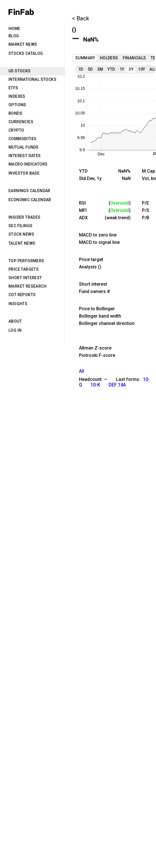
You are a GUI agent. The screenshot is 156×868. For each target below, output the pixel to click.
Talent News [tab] (22, 243)
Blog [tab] (14, 36)
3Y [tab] (131, 69)
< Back (81, 18)
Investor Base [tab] (24, 173)
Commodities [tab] (22, 139)
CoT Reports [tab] (22, 295)
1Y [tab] (122, 69)
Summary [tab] (85, 58)
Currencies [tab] (21, 122)
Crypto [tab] (16, 130)
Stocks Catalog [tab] (26, 53)
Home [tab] (14, 29)
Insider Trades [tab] (25, 217)
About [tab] (15, 321)
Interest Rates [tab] (25, 156)
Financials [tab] (134, 58)
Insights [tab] (18, 304)
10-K (95, 385)
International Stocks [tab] (32, 79)
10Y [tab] (141, 69)
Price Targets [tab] (24, 269)
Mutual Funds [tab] (24, 147)
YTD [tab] (111, 69)
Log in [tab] (15, 330)
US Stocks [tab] (20, 71)
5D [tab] (90, 69)
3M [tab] (100, 69)
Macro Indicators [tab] (28, 164)
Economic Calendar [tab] (30, 200)
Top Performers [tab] (26, 261)
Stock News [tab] (21, 234)
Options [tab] (17, 105)
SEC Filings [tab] (20, 226)
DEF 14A (117, 385)
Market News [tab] (23, 44)
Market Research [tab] (28, 286)
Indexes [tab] (17, 96)
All (82, 371)
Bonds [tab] (15, 113)
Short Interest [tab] (25, 278)
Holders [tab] (109, 58)
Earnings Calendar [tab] (29, 191)
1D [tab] (81, 69)
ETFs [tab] (13, 88)
